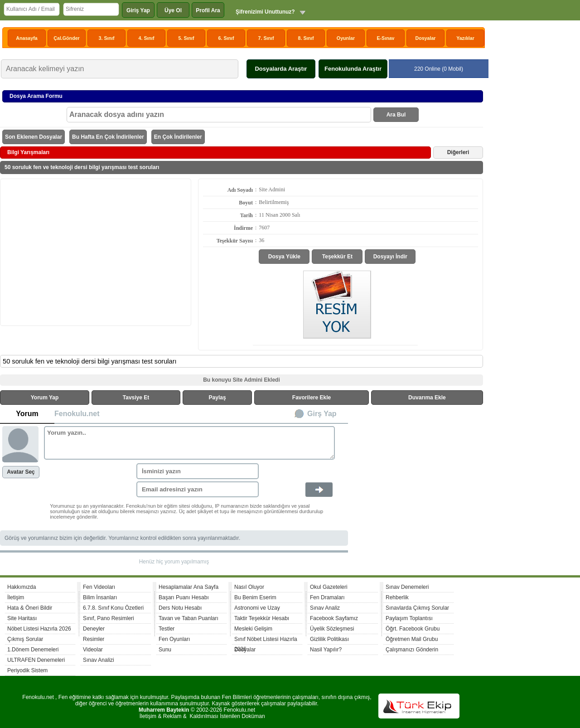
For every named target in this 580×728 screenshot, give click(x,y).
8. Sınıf (306, 38)
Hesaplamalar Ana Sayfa (188, 587)
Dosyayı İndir (390, 257)
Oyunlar (346, 38)
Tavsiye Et (136, 398)
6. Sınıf (226, 38)
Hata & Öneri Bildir (30, 608)
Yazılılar (465, 38)
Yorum (27, 414)
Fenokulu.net (77, 414)
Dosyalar (425, 38)
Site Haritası (22, 618)
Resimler (94, 639)
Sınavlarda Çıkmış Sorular (417, 608)
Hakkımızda (22, 587)
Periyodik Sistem (27, 670)
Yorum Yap (45, 398)
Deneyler (94, 629)
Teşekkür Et (337, 257)
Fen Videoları (99, 587)
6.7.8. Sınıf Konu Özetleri (113, 608)
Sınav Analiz (325, 608)
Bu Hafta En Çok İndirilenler (108, 137)
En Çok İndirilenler (178, 137)
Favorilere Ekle (312, 398)
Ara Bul (396, 115)
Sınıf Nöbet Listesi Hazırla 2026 (266, 640)
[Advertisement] (96, 252)
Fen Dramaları (327, 597)
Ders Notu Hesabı (180, 608)
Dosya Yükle (284, 257)
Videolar (93, 650)
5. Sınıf (186, 38)
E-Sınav (385, 38)
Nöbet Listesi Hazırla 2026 (39, 629)
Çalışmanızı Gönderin (412, 650)
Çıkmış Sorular (25, 639)
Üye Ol (173, 10)
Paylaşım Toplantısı (409, 618)
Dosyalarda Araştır (281, 69)
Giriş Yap (138, 10)
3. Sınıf (107, 38)
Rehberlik (397, 597)
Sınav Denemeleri (407, 587)
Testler (167, 629)
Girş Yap (322, 414)
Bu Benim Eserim (255, 597)
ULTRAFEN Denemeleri (36, 660)
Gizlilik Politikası (329, 639)
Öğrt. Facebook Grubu (413, 629)
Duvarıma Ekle (427, 398)
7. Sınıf (266, 38)
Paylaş (217, 398)
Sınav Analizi (99, 660)
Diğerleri (458, 152)
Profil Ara (208, 10)
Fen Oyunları (174, 639)
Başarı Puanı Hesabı (184, 597)
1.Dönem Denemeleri (33, 650)
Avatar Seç (21, 472)
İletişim (16, 597)
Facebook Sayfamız (334, 618)
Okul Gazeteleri (329, 587)
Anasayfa (27, 38)
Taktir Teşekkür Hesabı (262, 618)
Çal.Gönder (66, 38)
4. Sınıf (147, 38)
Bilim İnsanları (100, 597)
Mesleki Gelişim (253, 629)
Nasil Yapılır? (326, 650)
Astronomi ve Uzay (257, 608)
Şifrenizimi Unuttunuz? (265, 12)
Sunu (165, 650)
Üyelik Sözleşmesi (332, 629)
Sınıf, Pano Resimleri (109, 618)
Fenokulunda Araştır (353, 69)
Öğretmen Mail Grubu (412, 639)
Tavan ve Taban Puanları (188, 618)
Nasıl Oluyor (249, 587)
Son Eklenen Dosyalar (34, 137)
